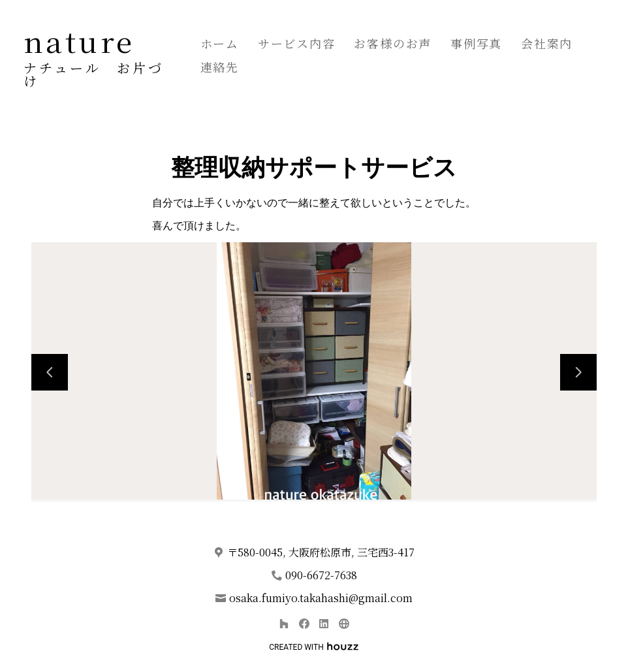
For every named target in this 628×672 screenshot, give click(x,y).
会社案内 (547, 43)
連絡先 (220, 67)
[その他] (344, 623)
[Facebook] (304, 623)
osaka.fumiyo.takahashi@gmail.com (321, 598)
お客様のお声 (393, 43)
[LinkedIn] (324, 623)
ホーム (220, 43)
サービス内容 (297, 43)
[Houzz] (284, 623)
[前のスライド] (50, 372)
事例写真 (476, 43)
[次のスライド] (578, 372)
